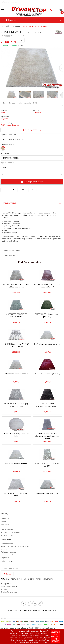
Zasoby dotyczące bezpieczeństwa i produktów (20, 103)
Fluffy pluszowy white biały (16, 463)
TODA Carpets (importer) (10, 125)
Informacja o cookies (15, 610)
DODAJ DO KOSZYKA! (32, 182)
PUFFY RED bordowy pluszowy (47, 374)
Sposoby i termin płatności (11, 532)
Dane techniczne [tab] (11, 250)
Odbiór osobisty (7, 530)
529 (20, 40)
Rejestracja (5, 521)
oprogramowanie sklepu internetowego (36, 610)
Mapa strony (6, 549)
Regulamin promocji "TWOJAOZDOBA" (15, 546)
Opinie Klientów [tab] (10, 255)
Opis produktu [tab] (10, 203)
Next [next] (62, 95)
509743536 (6, 589)
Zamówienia (6, 527)
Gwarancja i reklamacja (10, 555)
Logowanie (5, 518)
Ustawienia (5, 524)
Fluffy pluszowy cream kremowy (47, 344)
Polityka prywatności (9, 552)
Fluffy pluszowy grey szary (47, 493)
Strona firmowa (7, 544)
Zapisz (7, 574)
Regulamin (5, 558)
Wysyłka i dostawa (8, 535)
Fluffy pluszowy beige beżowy (16, 374)
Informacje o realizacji (32, 130)
